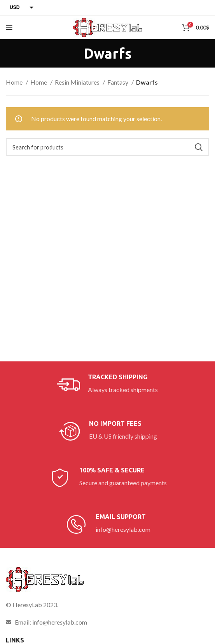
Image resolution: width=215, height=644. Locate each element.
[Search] (107, 147)
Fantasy (118, 82)
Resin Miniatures (78, 82)
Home (15, 82)
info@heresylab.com (123, 529)
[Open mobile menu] (9, 28)
